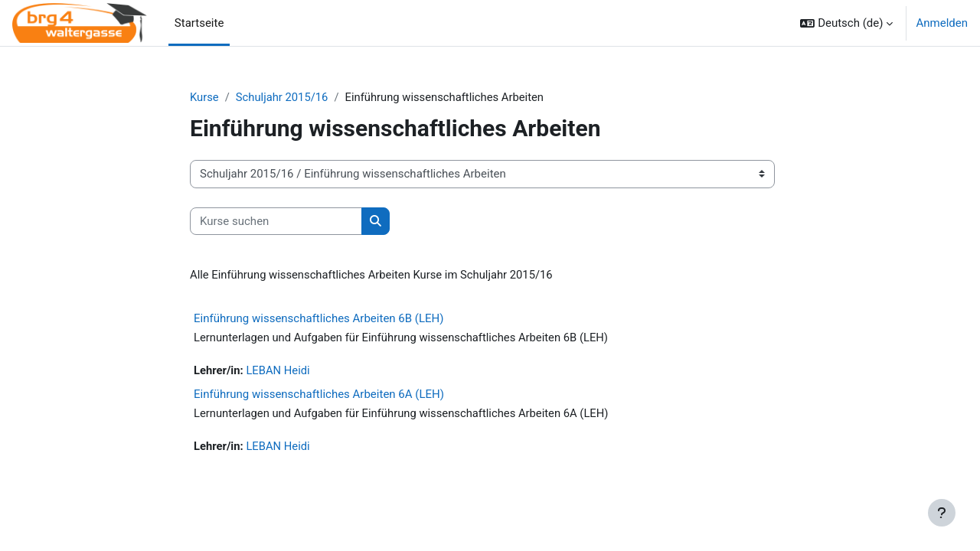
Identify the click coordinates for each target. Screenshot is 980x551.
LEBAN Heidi (279, 372)
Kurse (204, 97)
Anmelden (942, 23)
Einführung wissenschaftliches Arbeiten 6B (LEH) (319, 319)
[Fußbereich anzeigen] (942, 513)
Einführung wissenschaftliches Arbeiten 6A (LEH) (319, 395)
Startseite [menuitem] (199, 23)
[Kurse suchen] (276, 222)
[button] (846, 23)
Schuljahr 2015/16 (284, 97)
